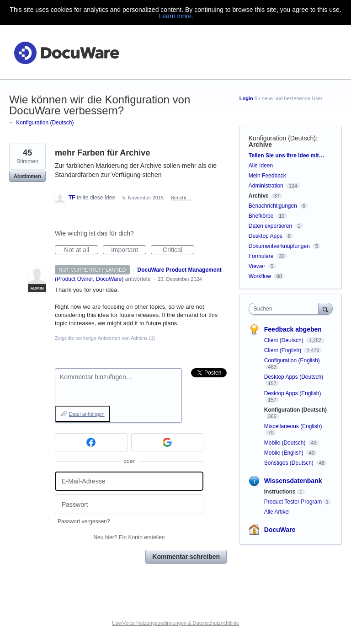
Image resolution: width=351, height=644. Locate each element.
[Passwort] (129, 504)
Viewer (257, 266)
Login (246, 98)
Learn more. (176, 16)
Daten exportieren (270, 226)
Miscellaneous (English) (293, 426)
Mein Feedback (267, 176)
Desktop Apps (266, 236)
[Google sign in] (168, 442)
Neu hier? (129, 537)
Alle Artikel (277, 512)
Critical (178, 250)
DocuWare (280, 530)
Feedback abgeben (293, 329)
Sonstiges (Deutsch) (290, 463)
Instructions (280, 492)
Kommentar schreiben (186, 557)
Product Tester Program (293, 502)
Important (129, 250)
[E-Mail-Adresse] (129, 481)
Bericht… (181, 198)
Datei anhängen (87, 414)
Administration (266, 186)
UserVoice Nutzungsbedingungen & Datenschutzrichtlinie (175, 623)
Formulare (261, 256)
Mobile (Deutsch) (286, 443)
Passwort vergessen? (84, 521)
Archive (260, 145)
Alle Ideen (261, 166)
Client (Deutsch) (285, 340)
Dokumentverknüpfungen (279, 246)
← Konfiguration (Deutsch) (41, 123)
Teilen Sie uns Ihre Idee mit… (287, 156)
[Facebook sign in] (91, 442)
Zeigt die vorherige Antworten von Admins (105, 338)
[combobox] (286, 309)
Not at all (81, 250)
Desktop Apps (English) (293, 393)
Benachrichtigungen (273, 206)
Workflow (260, 276)
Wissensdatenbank (293, 481)
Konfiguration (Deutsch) (282, 138)
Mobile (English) (285, 453)
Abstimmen (27, 176)
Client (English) (284, 350)
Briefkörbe (261, 216)
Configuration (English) (292, 360)
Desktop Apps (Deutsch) (294, 377)
